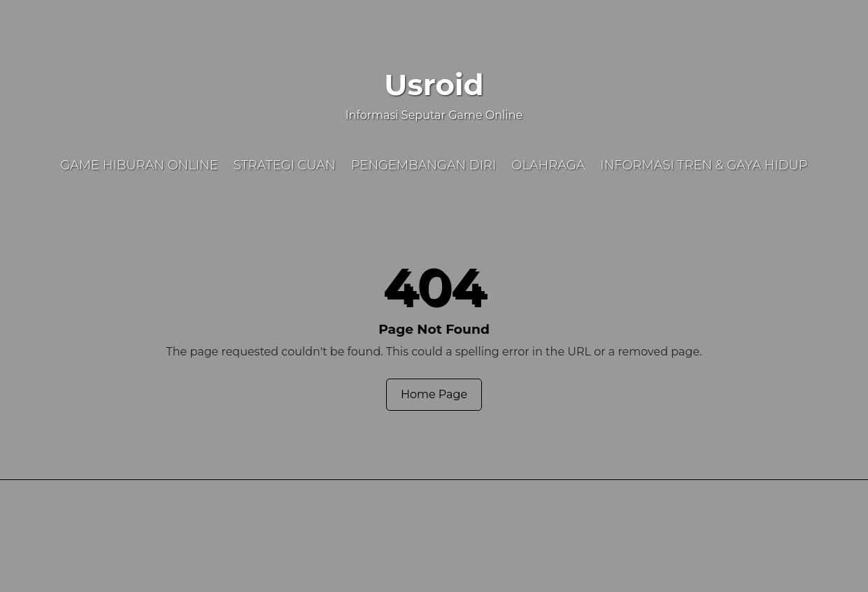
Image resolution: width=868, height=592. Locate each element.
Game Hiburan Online (139, 165)
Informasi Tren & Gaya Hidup (704, 165)
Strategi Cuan (285, 165)
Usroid (434, 85)
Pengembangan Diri (424, 165)
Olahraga (548, 165)
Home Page (434, 394)
